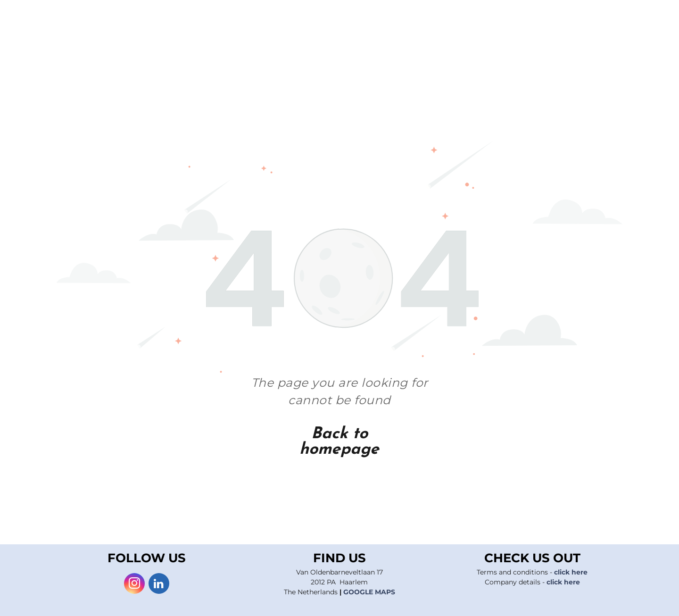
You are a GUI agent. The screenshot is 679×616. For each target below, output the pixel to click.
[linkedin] (159, 585)
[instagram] (134, 585)
